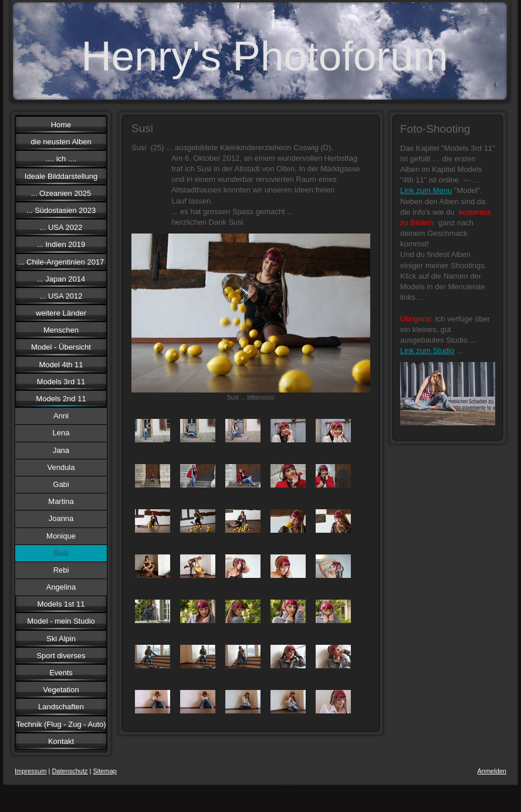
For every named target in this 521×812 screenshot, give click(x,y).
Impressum (31, 771)
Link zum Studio (427, 351)
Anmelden (492, 771)
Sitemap (105, 771)
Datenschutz (70, 771)
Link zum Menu (426, 190)
